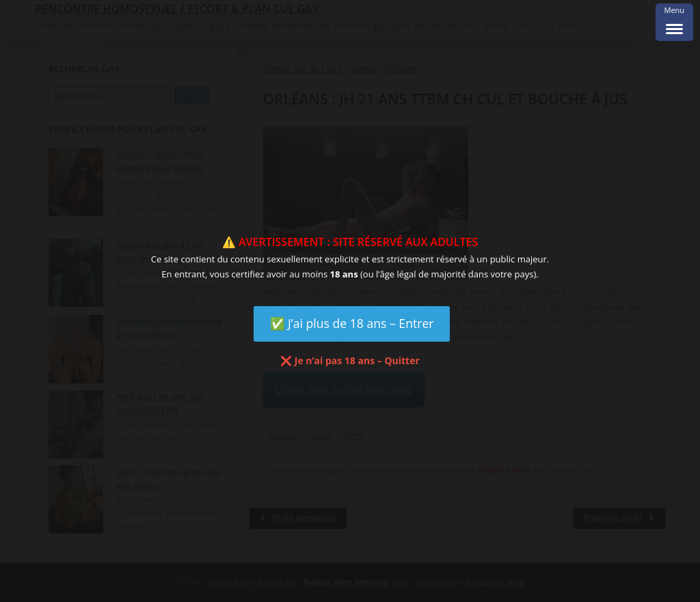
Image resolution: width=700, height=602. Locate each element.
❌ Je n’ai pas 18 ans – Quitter (350, 360)
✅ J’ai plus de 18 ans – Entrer (352, 323)
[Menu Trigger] (674, 22)
